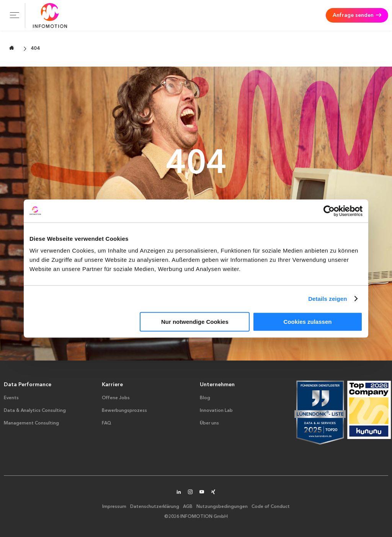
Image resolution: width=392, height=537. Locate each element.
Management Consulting (31, 423)
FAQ (107, 423)
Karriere (112, 385)
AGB (188, 507)
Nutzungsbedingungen (222, 507)
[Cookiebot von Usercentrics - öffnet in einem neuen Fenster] (329, 211)
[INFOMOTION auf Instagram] (190, 493)
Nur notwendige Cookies (195, 322)
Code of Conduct (271, 507)
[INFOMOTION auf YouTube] (202, 493)
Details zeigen (327, 299)
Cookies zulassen (308, 322)
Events (11, 398)
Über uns (209, 423)
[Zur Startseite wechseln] (12, 48)
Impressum (114, 507)
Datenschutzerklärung (155, 507)
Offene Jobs (116, 398)
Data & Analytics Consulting (35, 411)
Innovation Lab (216, 411)
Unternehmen (217, 385)
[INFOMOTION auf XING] (213, 493)
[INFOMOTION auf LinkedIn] (179, 493)
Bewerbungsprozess (124, 411)
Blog (205, 398)
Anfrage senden (353, 15)
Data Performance (28, 385)
